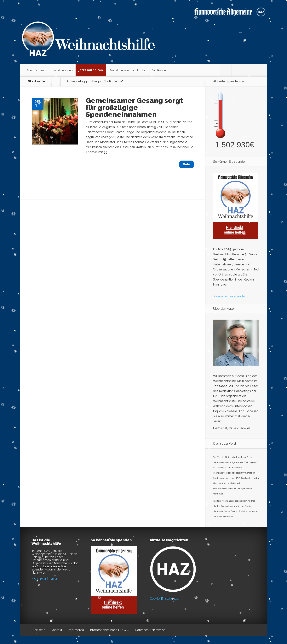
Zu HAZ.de (158, 70)
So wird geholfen (61, 70)
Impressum (76, 630)
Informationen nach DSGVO (109, 630)
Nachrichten (35, 70)
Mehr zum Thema (44, 579)
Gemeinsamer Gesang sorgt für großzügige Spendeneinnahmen (134, 107)
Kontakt (57, 630)
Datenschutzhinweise (150, 630)
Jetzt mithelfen (91, 70)
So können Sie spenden (230, 296)
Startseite (36, 81)
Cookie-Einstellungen (165, 599)
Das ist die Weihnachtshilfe (127, 70)
